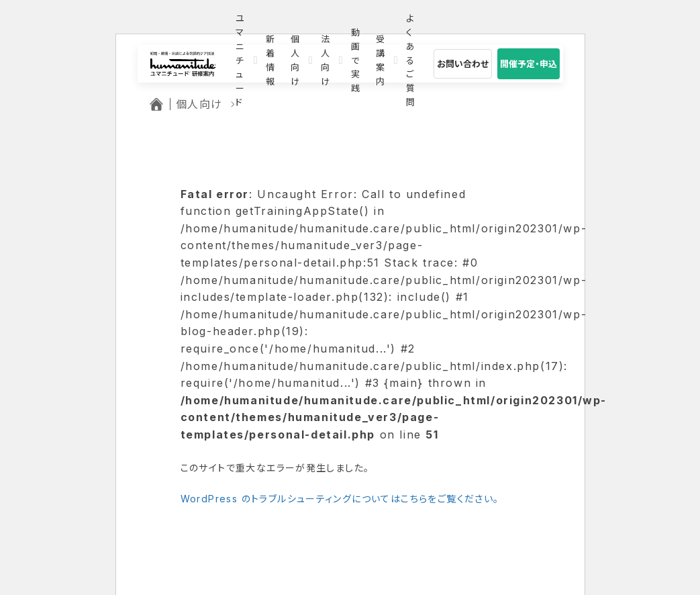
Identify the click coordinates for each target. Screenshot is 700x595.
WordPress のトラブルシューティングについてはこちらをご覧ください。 (340, 499)
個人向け (295, 60)
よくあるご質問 (410, 60)
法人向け (325, 60)
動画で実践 (355, 60)
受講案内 (380, 60)
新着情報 (270, 60)
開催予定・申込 (529, 64)
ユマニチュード (240, 60)
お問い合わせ (463, 64)
